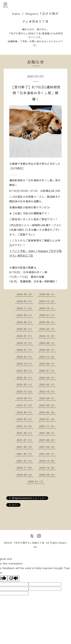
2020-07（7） (36, 481)
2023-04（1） (48, 378)
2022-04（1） (25, 412)
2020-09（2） (25, 475)
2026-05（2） (25, 294)
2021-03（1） (25, 454)
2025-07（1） (48, 315)
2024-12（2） (48, 336)
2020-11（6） (25, 468)
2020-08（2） (48, 475)
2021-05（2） (25, 447)
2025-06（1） (25, 322)
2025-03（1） (25, 329)
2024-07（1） (25, 350)
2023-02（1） (48, 384)
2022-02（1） (25, 419)
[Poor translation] (14, 578)
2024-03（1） (25, 357)
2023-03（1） (25, 384)
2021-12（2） (25, 426)
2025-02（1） (48, 329)
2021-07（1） (25, 440)
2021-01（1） (25, 461)
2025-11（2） (25, 308)
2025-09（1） (25, 315)
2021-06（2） (48, 440)
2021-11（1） (48, 426)
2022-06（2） (48, 405)
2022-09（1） (25, 398)
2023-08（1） (25, 371)
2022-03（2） (48, 412)
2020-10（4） (48, 468)
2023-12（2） (48, 357)
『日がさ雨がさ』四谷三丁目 (29, 543)
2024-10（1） (25, 343)
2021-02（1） (48, 454)
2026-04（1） (48, 294)
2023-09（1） (48, 364)
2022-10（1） (48, 391)
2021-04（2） (48, 447)
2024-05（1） (48, 350)
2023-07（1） (48, 371)
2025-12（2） (48, 301)
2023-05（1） (25, 378)
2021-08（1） (48, 433)
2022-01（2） (48, 419)
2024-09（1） (48, 343)
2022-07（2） (25, 405)
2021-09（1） (25, 433)
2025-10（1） (48, 308)
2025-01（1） (25, 336)
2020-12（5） (48, 461)
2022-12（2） (25, 391)
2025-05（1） (48, 322)
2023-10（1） (25, 364)
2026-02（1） (25, 301)
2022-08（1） (48, 398)
